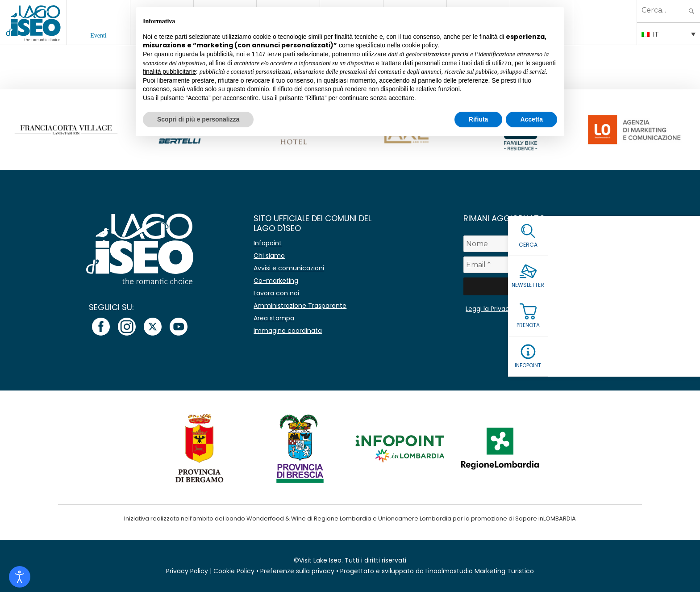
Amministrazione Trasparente (300, 306)
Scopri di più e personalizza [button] (198, 119)
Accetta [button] (531, 119)
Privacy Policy (187, 571)
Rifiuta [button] (479, 119)
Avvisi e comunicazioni (289, 268)
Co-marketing (276, 281)
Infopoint (268, 243)
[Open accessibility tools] (20, 577)
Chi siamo (269, 256)
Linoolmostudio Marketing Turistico (480, 571)
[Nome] (557, 244)
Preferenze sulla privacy (297, 571)
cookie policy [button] (420, 45)
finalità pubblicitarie (169, 71)
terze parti (281, 54)
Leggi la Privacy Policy (499, 309)
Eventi (98, 36)
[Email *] (557, 265)
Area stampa (274, 318)
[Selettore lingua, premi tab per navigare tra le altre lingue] (669, 34)
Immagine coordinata (288, 331)
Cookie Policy (234, 571)
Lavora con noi (276, 293)
